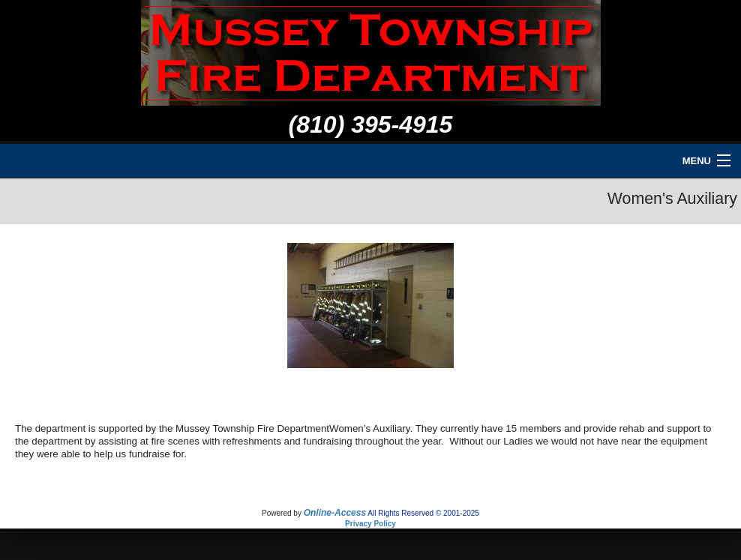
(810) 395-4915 (371, 124)
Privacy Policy (370, 524)
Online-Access (335, 513)
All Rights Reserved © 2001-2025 (423, 513)
